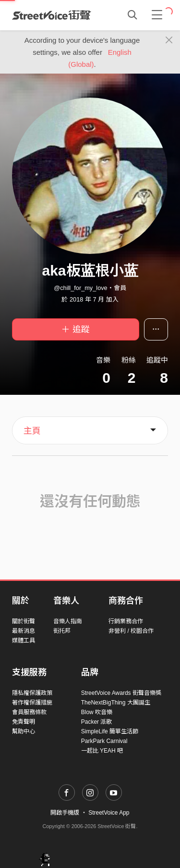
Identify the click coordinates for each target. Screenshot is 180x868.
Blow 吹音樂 (97, 712)
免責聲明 (24, 722)
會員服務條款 (29, 712)
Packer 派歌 (97, 722)
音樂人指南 (68, 621)
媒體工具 (24, 641)
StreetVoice (52, 15)
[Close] (169, 40)
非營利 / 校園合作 (131, 631)
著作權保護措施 (32, 703)
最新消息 (24, 631)
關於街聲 (24, 621)
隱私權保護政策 (32, 693)
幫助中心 (24, 731)
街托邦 (62, 631)
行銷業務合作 (126, 621)
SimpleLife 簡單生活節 (110, 731)
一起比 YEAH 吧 (102, 751)
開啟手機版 (65, 813)
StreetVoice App (109, 813)
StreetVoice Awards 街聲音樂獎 (121, 693)
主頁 (32, 431)
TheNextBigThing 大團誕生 (116, 703)
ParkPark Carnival (104, 741)
